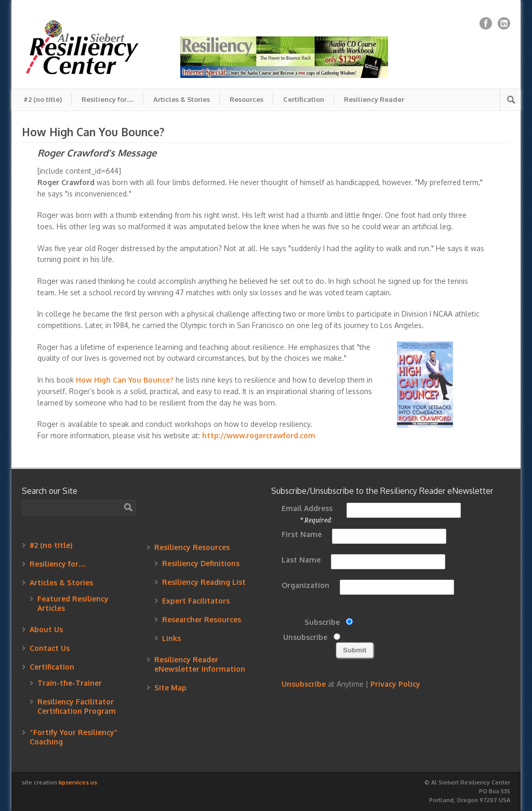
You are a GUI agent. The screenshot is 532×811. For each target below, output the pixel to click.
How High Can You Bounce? (125, 380)
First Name (302, 534)
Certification (304, 99)
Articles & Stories (182, 99)
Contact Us (50, 648)
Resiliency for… (108, 99)
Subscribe (322, 622)
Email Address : (307, 514)
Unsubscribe (305, 637)
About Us (46, 629)
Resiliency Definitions (201, 563)
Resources (247, 99)
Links (171, 638)
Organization (305, 585)
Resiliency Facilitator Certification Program (77, 706)
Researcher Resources (202, 619)
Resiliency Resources (192, 547)
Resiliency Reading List (204, 582)
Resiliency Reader (374, 99)
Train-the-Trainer (70, 683)
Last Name (301, 560)
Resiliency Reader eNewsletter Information (200, 664)
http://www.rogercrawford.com (259, 435)
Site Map (170, 688)
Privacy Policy (395, 684)
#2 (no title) (43, 99)
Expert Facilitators (196, 601)
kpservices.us (78, 782)
